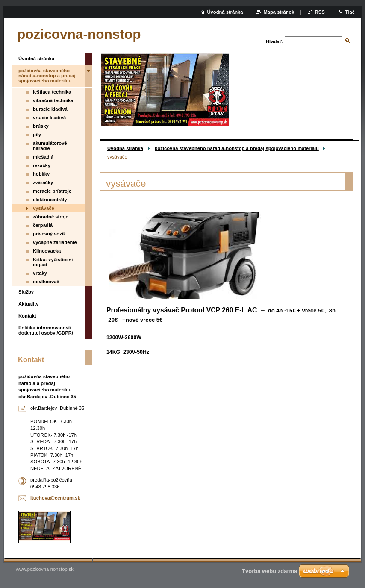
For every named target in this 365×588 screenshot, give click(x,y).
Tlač (350, 12)
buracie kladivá (50, 109)
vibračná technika (53, 100)
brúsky (41, 126)
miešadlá (43, 157)
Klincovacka (47, 251)
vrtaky (40, 273)
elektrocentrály (50, 200)
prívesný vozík (49, 234)
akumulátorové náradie (50, 146)
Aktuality (28, 304)
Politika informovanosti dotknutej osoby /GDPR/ (46, 330)
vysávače (44, 208)
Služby (26, 292)
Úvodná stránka (125, 148)
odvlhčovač (46, 282)
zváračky (43, 182)
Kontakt (27, 316)
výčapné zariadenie (55, 242)
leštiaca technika (52, 92)
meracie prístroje (52, 191)
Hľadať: (275, 41)
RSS (320, 12)
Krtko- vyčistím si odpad (53, 262)
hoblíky (41, 174)
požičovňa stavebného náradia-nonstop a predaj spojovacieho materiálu (237, 148)
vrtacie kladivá (49, 118)
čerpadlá (43, 225)
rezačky (42, 165)
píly (37, 135)
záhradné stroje (51, 217)
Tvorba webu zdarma (269, 571)
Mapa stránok (279, 12)
